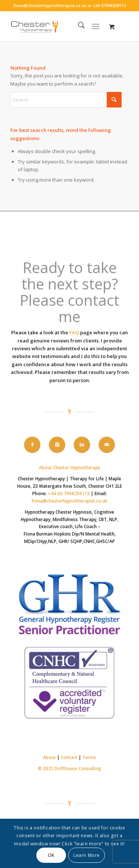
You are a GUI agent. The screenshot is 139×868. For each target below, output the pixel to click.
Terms (89, 757)
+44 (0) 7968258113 (69, 493)
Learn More (87, 855)
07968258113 (113, 5)
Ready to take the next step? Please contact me (69, 292)
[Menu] (95, 26)
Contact (69, 757)
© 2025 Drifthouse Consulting (69, 768)
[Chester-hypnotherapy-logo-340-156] (58, 26)
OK (51, 855)
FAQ (74, 332)
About (49, 757)
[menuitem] (78, 26)
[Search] (78, 26)
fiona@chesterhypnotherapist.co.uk (50, 5)
